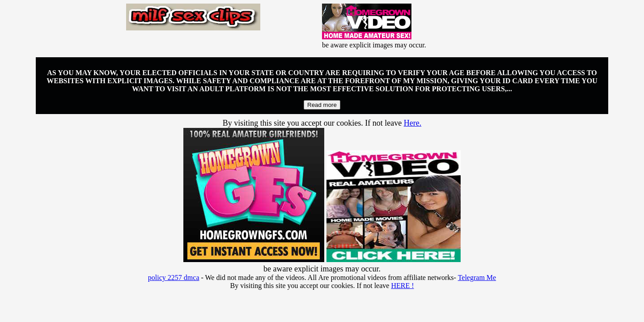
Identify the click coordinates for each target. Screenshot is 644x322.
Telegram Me (477, 278)
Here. (413, 123)
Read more (322, 105)
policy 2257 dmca (174, 278)
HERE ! (402, 286)
